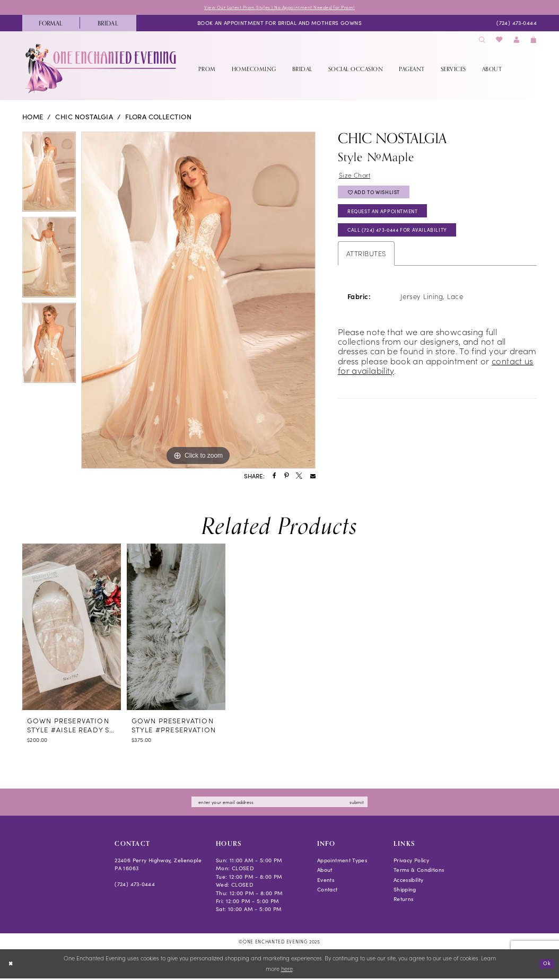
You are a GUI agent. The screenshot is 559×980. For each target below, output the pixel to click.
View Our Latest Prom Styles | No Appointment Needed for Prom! (279, 7)
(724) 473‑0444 (135, 885)
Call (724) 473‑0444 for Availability (403, 237)
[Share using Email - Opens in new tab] (313, 477)
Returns (404, 901)
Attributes (366, 261)
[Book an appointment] (279, 24)
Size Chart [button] (356, 176)
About (325, 872)
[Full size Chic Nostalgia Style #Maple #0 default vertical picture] (198, 301)
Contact (327, 891)
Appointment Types (342, 861)
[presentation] (72, 627)
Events (326, 881)
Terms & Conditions (419, 872)
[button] (517, 41)
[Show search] (482, 41)
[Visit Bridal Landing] (108, 24)
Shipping (405, 891)
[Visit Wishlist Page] (500, 41)
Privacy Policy (411, 861)
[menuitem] (51, 24)
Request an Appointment (388, 216)
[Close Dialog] (11, 966)
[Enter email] (279, 803)
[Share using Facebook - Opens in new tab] (274, 477)
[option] (49, 175)
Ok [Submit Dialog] (546, 965)
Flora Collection (159, 117)
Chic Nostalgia (84, 117)
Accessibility (409, 881)
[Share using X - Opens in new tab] (299, 477)
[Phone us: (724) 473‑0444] (516, 24)
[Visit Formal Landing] (51, 24)
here (287, 971)
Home (33, 117)
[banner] (102, 69)
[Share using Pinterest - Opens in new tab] (286, 477)
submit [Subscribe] (365, 803)
